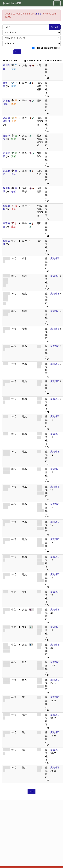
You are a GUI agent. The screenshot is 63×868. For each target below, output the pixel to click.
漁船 (5, 592)
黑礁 (5, 434)
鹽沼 (5, 416)
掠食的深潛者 (6, 664)
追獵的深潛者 (6, 681)
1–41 (17, 52)
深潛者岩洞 (6, 488)
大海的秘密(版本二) (6, 298)
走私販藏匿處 (6, 453)
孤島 (5, 364)
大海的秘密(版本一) (6, 281)
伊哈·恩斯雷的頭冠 (6, 648)
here (39, 14)
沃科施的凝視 (6, 120)
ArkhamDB (12, 3)
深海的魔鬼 (6, 313)
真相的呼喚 (6, 102)
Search (55, 27)
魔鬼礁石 (55, 258)
